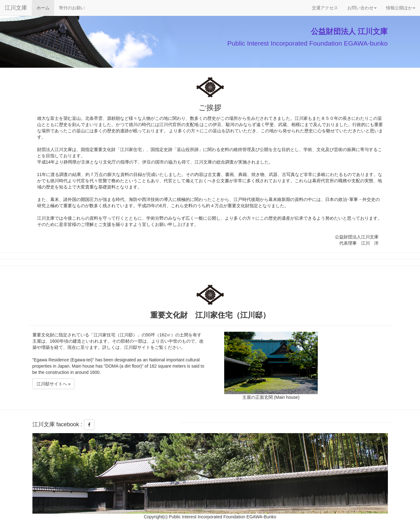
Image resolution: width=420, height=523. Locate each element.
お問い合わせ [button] (362, 8)
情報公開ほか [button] (401, 8)
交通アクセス (325, 8)
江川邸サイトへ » (54, 384)
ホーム (45, 7)
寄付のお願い (72, 7)
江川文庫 (16, 8)
